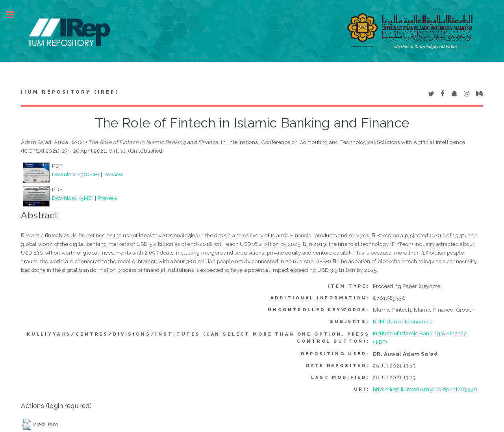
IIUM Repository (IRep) (70, 92)
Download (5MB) (73, 198)
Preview (114, 174)
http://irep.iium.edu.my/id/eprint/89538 (425, 389)
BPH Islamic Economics (402, 321)
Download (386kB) (76, 174)
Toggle (14, 15)
